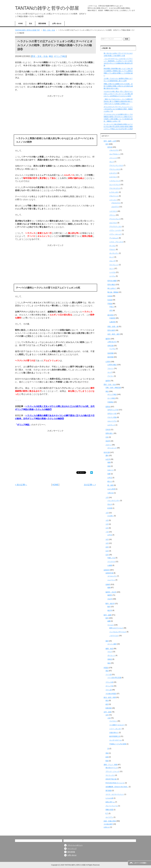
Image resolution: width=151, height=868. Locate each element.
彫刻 (107, 761)
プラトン (112, 215)
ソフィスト (113, 200)
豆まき (110, 504)
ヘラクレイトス (115, 181)
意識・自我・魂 (113, 327)
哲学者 (110, 147)
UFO (111, 310)
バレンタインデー (114, 501)
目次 (31, 24)
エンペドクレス (115, 185)
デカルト (112, 249)
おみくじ (111, 470)
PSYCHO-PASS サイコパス (115, 783)
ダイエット (111, 655)
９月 (107, 543)
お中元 (110, 535)
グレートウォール (112, 806)
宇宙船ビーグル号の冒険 (118, 744)
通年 (107, 455)
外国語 (106, 668)
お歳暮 (110, 565)
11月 (107, 551)
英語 (107, 671)
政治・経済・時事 (110, 697)
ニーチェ (112, 276)
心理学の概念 (112, 365)
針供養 (110, 508)
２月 (107, 497)
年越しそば (111, 558)
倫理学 (108, 339)
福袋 (109, 462)
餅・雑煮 (111, 485)
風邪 (107, 641)
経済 (107, 704)
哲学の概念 (111, 285)
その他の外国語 (111, 694)
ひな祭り (111, 516)
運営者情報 (42, 24)
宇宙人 (112, 307)
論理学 (108, 381)
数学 (109, 607)
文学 (107, 715)
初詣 (109, 466)
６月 (107, 528)
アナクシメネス (115, 169)
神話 (51, 56)
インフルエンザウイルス (118, 632)
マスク (110, 652)
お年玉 (110, 478)
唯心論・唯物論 (113, 292)
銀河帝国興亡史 (115, 736)
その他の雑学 (108, 824)
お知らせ (107, 827)
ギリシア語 (109, 686)
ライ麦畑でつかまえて (117, 725)
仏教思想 (112, 322)
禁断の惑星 (109, 810)
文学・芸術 (107, 712)
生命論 (110, 296)
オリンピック (112, 448)
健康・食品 (109, 649)
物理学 (110, 595)
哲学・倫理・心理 (110, 141)
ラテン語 (109, 690)
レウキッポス (114, 192)
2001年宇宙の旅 (111, 779)
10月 (107, 547)
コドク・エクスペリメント (115, 794)
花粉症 (110, 659)
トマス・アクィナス (116, 242)
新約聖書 (111, 357)
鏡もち (110, 481)
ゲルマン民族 (112, 417)
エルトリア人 (112, 421)
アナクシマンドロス (116, 165)
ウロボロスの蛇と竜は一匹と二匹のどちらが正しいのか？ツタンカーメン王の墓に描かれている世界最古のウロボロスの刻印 (118, 94)
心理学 (108, 362)
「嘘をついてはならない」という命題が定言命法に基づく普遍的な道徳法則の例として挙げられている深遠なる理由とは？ (118, 101)
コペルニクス (112, 576)
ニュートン (111, 580)
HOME (20, 24)
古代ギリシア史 (113, 410)
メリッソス (113, 158)
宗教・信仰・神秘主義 (113, 388)
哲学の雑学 (111, 330)
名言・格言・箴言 (114, 334)
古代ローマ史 (112, 414)
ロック (112, 257)
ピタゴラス (113, 173)
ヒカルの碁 (109, 798)
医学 (107, 618)
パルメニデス (114, 150)
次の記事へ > (90, 485)
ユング (110, 372)
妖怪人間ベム (110, 802)
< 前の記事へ (21, 485)
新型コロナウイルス (116, 628)
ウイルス (111, 625)
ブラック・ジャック (112, 771)
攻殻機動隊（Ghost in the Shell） (117, 787)
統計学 (110, 610)
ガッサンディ (114, 253)
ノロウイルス (114, 636)
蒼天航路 (109, 791)
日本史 (108, 430)
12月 (107, 555)
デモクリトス (114, 196)
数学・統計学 (110, 604)
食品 (109, 663)
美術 (107, 753)
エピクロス (113, 223)
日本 (107, 437)
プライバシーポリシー (75, 845)
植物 (109, 588)
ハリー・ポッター (115, 729)
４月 (107, 520)
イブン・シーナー (115, 230)
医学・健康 (107, 615)
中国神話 (111, 402)
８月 (107, 539)
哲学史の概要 (112, 281)
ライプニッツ (114, 265)
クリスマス (111, 562)
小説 (109, 718)
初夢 (109, 474)
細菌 (109, 621)
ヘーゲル (112, 272)
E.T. (107, 813)
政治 (107, 700)
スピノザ (112, 261)
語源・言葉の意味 (110, 821)
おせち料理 (111, 489)
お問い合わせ (57, 24)
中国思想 (112, 318)
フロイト (111, 368)
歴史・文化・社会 (39, 56)
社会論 (110, 300)
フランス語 (109, 682)
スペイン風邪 (112, 644)
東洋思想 (111, 315)
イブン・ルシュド (115, 234)
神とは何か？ (112, 288)
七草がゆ (111, 493)
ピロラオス (113, 177)
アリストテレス (115, 219)
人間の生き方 (112, 342)
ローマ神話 (111, 398)
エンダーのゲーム (115, 740)
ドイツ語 (109, 675)
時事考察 (109, 708)
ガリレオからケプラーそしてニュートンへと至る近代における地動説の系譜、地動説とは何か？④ (118, 109)
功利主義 (111, 346)
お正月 (108, 459)
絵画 (107, 757)
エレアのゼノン (115, 154)
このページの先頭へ (140, 863)
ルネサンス (111, 425)
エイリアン (109, 817)
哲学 (107, 144)
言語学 (108, 441)
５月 (107, 524)
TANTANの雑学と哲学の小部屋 (47, 8)
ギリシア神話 (60, 56)
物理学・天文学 (111, 592)
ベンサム (112, 349)
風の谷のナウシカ (112, 768)
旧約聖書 (111, 353)
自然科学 (107, 570)
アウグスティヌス (115, 227)
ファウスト (113, 721)
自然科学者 (109, 573)
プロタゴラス (116, 203)
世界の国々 (109, 433)
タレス (112, 162)
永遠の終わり (114, 733)
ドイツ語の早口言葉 (114, 678)
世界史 (108, 407)
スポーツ (109, 445)
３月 (107, 513)
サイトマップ (72, 849)
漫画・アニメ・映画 (111, 765)
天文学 (110, 599)
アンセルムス (114, 238)
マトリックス (110, 775)
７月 (107, 532)
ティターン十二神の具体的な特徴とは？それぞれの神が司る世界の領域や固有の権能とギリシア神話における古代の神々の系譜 (118, 127)
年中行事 (107, 452)
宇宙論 (110, 304)
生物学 (108, 584)
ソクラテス (113, 211)
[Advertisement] (55, 115)
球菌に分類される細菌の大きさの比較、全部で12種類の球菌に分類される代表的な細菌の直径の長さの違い (118, 86)
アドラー (111, 376)
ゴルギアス (115, 207)
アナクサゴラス (115, 188)
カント (112, 269)
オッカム (112, 246)
